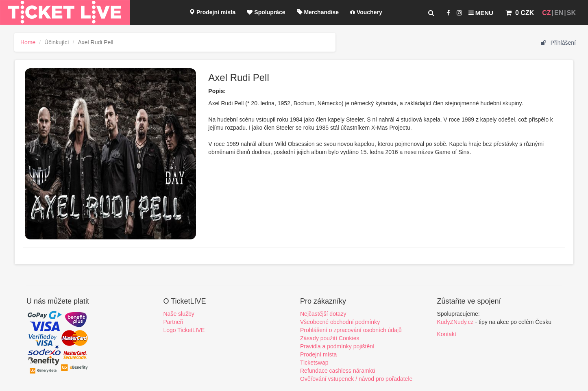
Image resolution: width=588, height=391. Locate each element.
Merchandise (318, 12)
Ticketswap (314, 363)
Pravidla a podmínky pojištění (337, 346)
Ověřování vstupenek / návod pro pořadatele (356, 379)
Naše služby (179, 314)
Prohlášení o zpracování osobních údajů (351, 330)
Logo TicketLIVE (184, 330)
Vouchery (366, 12)
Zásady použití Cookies (330, 338)
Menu (481, 13)
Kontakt (447, 334)
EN (559, 13)
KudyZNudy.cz (455, 322)
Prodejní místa (212, 12)
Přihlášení (558, 43)
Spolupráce (266, 12)
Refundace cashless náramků (338, 371)
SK (571, 13)
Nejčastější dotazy (323, 314)
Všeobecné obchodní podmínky (340, 322)
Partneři (173, 322)
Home (28, 42)
